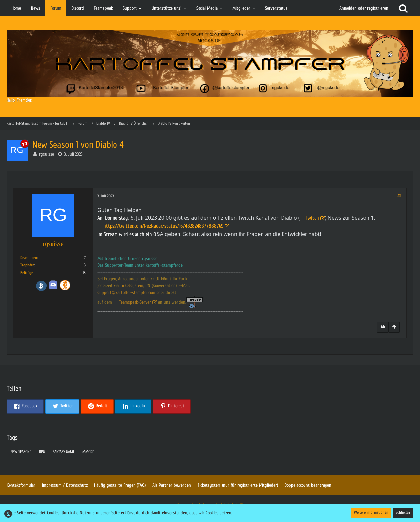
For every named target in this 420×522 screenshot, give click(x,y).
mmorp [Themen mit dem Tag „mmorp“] (88, 452)
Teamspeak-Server (135, 302)
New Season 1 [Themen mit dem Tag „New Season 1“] (21, 452)
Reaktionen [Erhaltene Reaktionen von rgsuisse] (29, 258)
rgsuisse (47, 154)
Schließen (403, 512)
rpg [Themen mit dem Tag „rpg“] (42, 452)
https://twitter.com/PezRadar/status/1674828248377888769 (163, 226)
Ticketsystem (132, 286)
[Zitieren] (383, 327)
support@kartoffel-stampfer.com (126, 293)
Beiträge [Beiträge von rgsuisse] (27, 273)
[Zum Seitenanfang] (394, 327)
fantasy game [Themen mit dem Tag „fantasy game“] (64, 452)
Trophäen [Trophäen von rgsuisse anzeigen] (27, 265)
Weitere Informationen (371, 512)
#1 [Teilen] (399, 196)
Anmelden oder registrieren (364, 8)
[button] (25, 407)
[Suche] (403, 8)
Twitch (312, 218)
